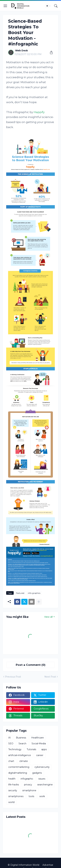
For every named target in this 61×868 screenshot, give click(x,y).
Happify (39, 112)
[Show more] (39, 602)
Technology (15, 749)
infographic (27, 779)
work (42, 796)
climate (24, 761)
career (40, 755)
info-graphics (34, 593)
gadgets (37, 773)
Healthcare (37, 738)
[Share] (50, 52)
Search (22, 744)
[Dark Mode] (48, 6)
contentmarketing (19, 767)
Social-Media (39, 744)
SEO (11, 744)
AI (10, 738)
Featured (20, 593)
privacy (28, 785)
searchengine (45, 785)
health (12, 779)
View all (48, 617)
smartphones (16, 796)
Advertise (48, 865)
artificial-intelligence (20, 755)
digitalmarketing (18, 773)
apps (44, 749)
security (13, 790)
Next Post (50, 677)
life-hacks (14, 785)
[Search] (56, 6)
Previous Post (13, 677)
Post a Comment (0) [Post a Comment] (31, 665)
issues (42, 779)
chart (11, 761)
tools (31, 796)
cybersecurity (42, 767)
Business (21, 738)
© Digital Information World (24, 865)
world (11, 802)
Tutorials (31, 749)
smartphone (29, 790)
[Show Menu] (5, 6)
